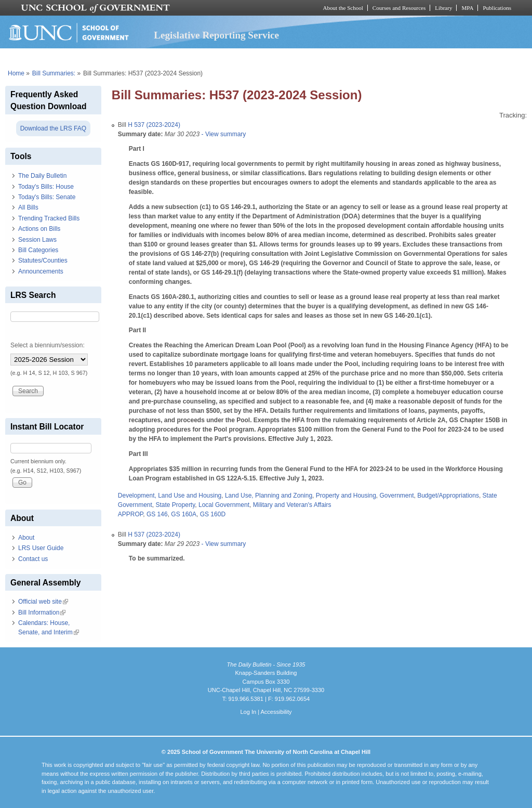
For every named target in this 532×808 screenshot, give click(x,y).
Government (396, 496)
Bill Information (42, 612)
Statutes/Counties (43, 260)
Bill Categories (38, 250)
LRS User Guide (41, 548)
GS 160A (184, 514)
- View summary (223, 134)
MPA (467, 8)
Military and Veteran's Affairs (292, 505)
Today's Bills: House (46, 187)
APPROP (130, 514)
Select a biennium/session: (48, 345)
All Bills (28, 207)
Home (16, 73)
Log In (248, 712)
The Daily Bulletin (42, 176)
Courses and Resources (399, 8)
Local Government (224, 505)
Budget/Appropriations (448, 496)
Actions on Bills (39, 229)
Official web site (43, 602)
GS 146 (157, 514)
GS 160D (213, 514)
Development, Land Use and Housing (170, 496)
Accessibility (276, 712)
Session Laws (37, 240)
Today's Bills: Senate (47, 197)
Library (443, 8)
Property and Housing (346, 496)
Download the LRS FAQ (53, 128)
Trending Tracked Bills (49, 218)
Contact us (33, 559)
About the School (343, 8)
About (26, 538)
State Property (176, 505)
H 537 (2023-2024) (154, 125)
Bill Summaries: (54, 73)
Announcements (41, 271)
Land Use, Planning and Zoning (269, 496)
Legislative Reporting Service (216, 35)
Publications (497, 8)
